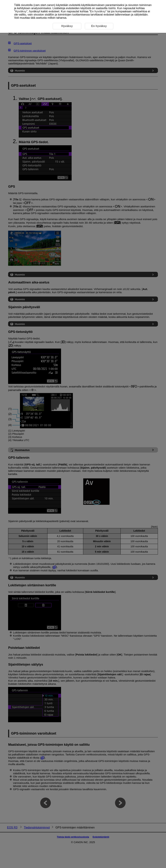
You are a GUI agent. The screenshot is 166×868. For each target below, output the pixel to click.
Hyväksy (21, 11)
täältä (112, 8)
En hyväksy (98, 11)
